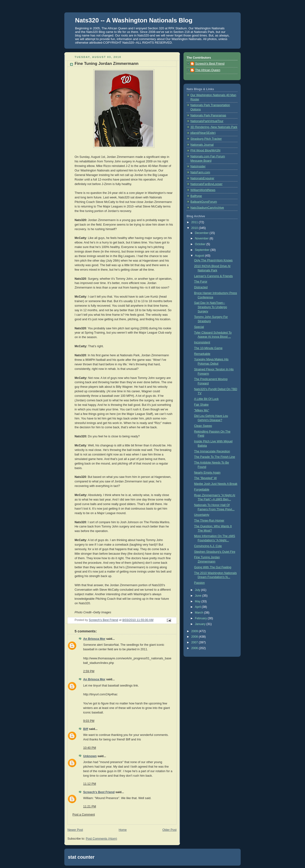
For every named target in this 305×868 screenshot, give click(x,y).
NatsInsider (198, 166)
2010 (195, 228)
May (198, 601)
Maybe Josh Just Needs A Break (216, 484)
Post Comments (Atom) (101, 839)
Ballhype (196, 196)
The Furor (201, 282)
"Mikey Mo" (202, 410)
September (203, 250)
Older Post (169, 830)
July (198, 590)
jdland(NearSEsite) (203, 133)
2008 (195, 637)
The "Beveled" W (206, 478)
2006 (195, 648)
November (202, 238)
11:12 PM (90, 784)
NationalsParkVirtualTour (207, 121)
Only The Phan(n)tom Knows (213, 260)
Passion (200, 583)
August (200, 256)
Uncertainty (202, 515)
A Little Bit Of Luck (206, 399)
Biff (86, 729)
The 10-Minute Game (208, 348)
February (201, 618)
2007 (195, 642)
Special (199, 327)
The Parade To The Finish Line (215, 457)
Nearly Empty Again (207, 473)
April (198, 607)
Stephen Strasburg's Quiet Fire (215, 552)
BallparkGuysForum (204, 202)
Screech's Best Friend (99, 792)
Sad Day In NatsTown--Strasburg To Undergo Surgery (211, 307)
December (202, 233)
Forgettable (202, 490)
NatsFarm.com (200, 172)
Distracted (201, 287)
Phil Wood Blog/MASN (205, 150)
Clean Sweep (203, 426)
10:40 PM (90, 748)
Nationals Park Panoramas (208, 115)
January (201, 624)
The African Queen (208, 70)
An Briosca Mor (94, 639)
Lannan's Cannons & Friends (213, 276)
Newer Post (75, 830)
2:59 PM (89, 671)
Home (123, 830)
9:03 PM (89, 721)
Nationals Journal (202, 145)
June (199, 596)
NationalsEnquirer (202, 178)
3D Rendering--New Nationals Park (214, 127)
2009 (195, 631)
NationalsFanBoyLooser (206, 184)
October (201, 244)
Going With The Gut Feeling (213, 567)
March (200, 613)
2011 (195, 222)
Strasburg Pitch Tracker (206, 139)
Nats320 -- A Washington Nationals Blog (134, 20)
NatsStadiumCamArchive (207, 208)
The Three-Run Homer (209, 521)
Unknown (90, 756)
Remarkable (202, 354)
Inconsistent (202, 342)
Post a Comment (84, 815)
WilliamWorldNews (203, 190)
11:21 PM (90, 806)
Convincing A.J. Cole (208, 546)
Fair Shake (201, 405)
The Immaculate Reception (212, 451)
